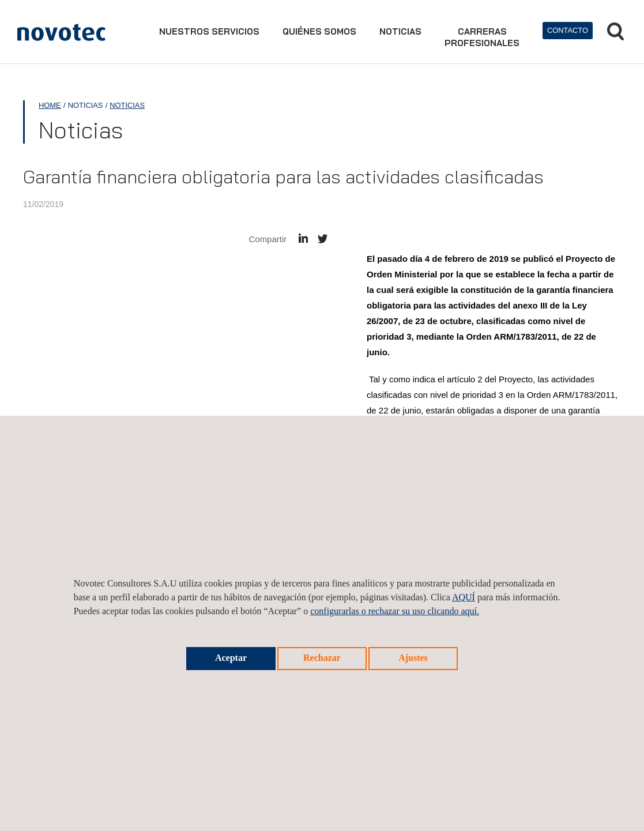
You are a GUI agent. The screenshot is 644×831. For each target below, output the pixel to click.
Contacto (568, 30)
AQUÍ (464, 597)
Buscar (615, 31)
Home (50, 105)
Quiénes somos (319, 31)
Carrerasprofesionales (482, 37)
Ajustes (413, 658)
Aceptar (231, 658)
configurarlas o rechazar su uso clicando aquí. (395, 611)
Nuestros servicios (209, 31)
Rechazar (322, 658)
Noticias (400, 31)
